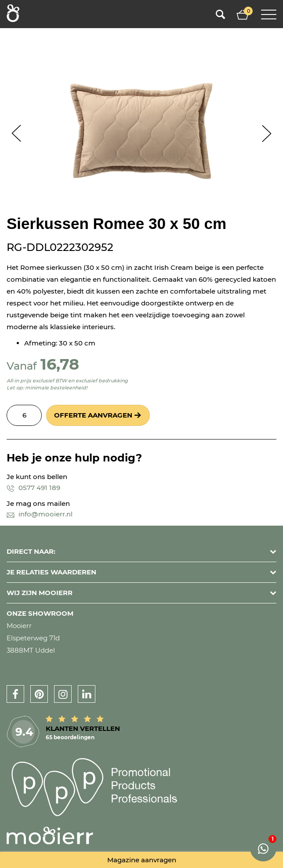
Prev (16, 133)
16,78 (60, 364)
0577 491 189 (33, 488)
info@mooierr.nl (40, 514)
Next (267, 133)
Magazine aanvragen (142, 860)
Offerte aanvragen (93, 415)
